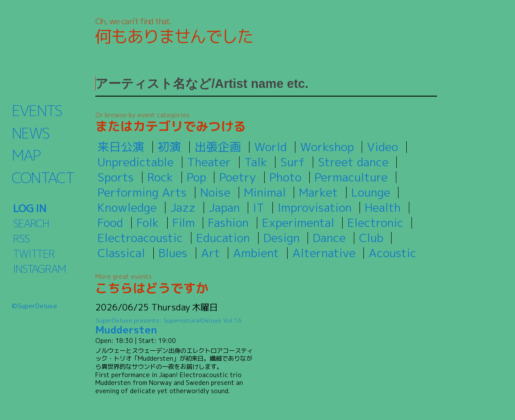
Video (382, 147)
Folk (148, 223)
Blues (173, 253)
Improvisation (315, 207)
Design (282, 238)
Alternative (324, 253)
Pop (196, 177)
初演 (169, 147)
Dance (329, 238)
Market (318, 192)
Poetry (238, 177)
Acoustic (392, 253)
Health (383, 207)
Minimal (265, 192)
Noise (215, 192)
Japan (224, 207)
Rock (160, 177)
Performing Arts (142, 192)
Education (223, 238)
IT (259, 207)
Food (110, 223)
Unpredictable (136, 162)
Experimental (298, 223)
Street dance (353, 162)
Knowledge (127, 207)
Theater (209, 162)
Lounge (371, 192)
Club (371, 238)
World (270, 147)
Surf (292, 162)
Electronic (375, 223)
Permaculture (351, 177)
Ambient (256, 253)
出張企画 (218, 147)
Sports (116, 177)
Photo (285, 177)
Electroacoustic (140, 238)
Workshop (327, 147)
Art (211, 253)
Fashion (228, 223)
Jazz (183, 207)
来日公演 (121, 147)
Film (184, 223)
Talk (256, 162)
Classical (121, 253)
